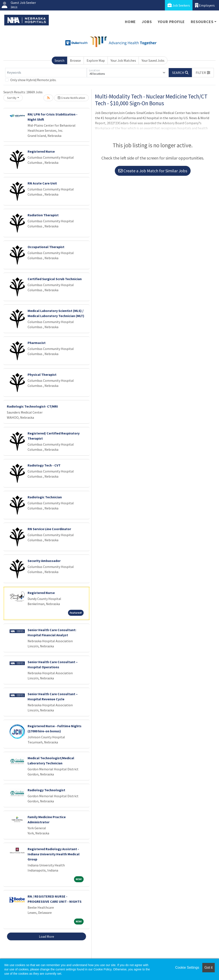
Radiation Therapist (43, 215)
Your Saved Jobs (153, 60)
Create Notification (71, 98)
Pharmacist (37, 343)
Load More (47, 936)
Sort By (12, 98)
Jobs (147, 22)
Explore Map (96, 60)
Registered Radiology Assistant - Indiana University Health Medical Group (54, 854)
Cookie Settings (187, 968)
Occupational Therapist (46, 247)
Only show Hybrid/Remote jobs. (33, 80)
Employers (205, 5)
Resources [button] (202, 22)
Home (130, 22)
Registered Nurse (41, 151)
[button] (203, 73)
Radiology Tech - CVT (44, 465)
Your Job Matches (123, 60)
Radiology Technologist (46, 790)
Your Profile (171, 22)
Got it (209, 968)
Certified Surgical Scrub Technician (55, 279)
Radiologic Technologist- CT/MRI (32, 406)
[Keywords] (46, 73)
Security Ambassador (44, 561)
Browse (75, 60)
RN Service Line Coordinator (49, 529)
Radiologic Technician (45, 497)
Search (59, 60)
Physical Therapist (42, 374)
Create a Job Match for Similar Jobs (153, 171)
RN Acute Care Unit (42, 183)
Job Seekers (179, 5)
